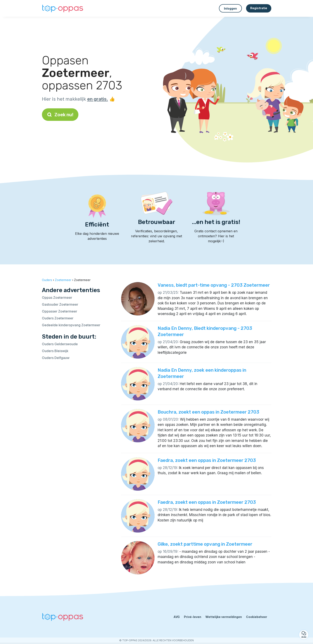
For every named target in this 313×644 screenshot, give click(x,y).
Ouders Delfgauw (56, 358)
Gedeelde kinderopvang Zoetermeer (71, 325)
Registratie (259, 8)
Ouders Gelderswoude (60, 344)
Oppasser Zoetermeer (60, 311)
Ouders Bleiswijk (55, 351)
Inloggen (230, 8)
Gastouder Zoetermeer (60, 304)
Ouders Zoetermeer (58, 318)
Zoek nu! (60, 115)
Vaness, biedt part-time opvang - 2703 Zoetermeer (214, 285)
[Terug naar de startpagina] (63, 8)
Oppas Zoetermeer (57, 298)
